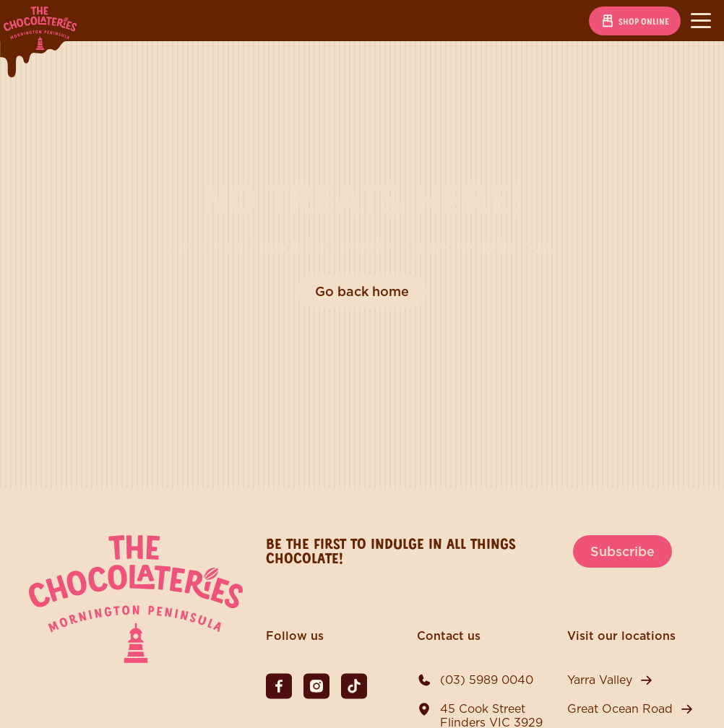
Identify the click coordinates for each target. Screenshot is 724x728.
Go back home (362, 291)
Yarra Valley (600, 680)
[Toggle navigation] (701, 21)
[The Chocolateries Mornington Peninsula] (136, 659)
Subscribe (622, 551)
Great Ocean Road (620, 709)
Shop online (635, 21)
